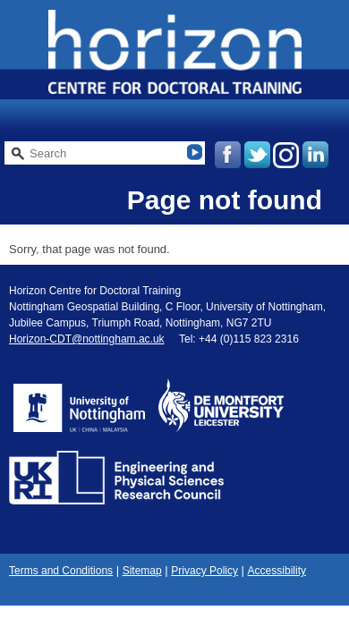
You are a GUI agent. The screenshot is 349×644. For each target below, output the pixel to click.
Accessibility (277, 571)
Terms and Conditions (61, 571)
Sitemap (142, 571)
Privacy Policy (204, 571)
